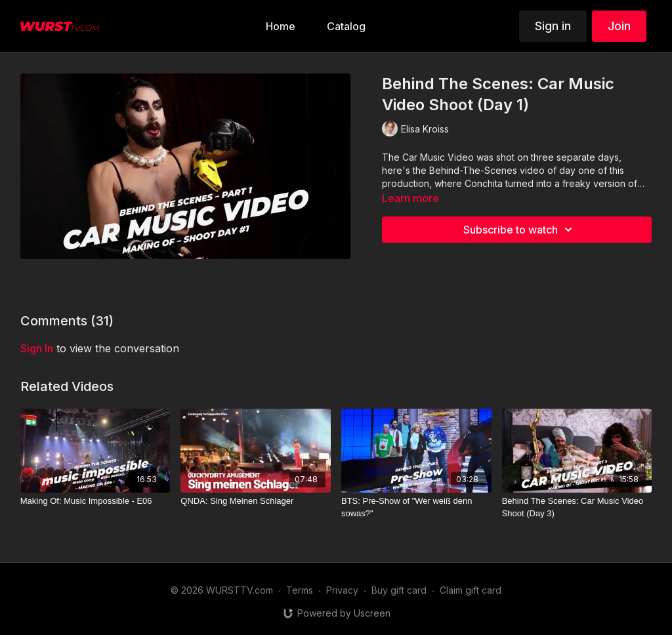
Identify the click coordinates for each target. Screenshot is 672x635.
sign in (37, 348)
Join (619, 26)
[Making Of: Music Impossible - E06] (95, 501)
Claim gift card (471, 590)
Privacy (342, 590)
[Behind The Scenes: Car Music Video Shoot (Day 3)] (577, 507)
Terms (300, 590)
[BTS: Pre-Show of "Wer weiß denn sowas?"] (416, 507)
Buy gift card (399, 590)
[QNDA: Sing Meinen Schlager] (256, 501)
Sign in (553, 26)
